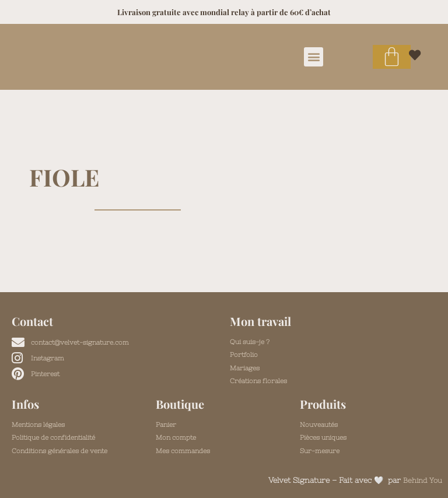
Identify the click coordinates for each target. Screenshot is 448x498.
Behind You (421, 480)
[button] (314, 57)
